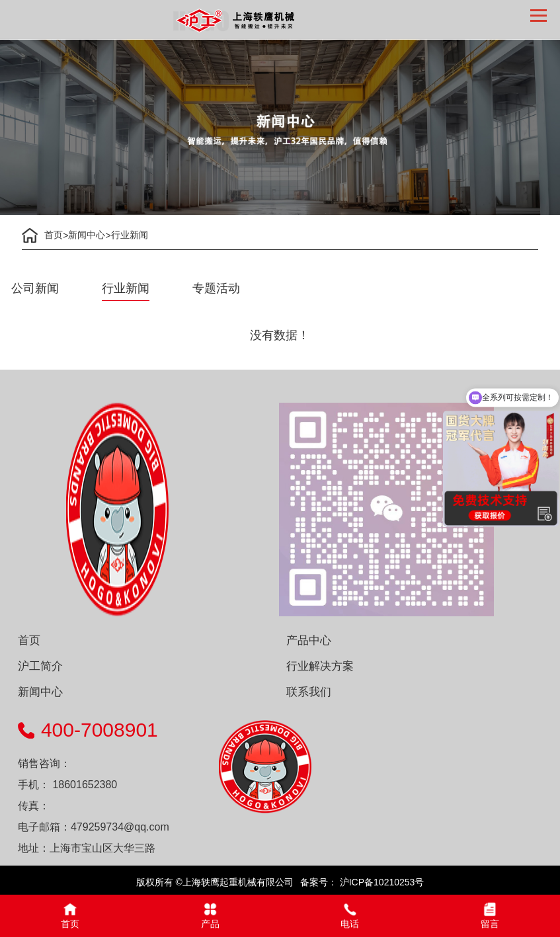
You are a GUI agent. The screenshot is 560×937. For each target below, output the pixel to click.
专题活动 (216, 288)
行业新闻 (130, 235)
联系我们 (309, 692)
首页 (54, 235)
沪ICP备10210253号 (381, 882)
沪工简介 (40, 666)
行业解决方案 (320, 666)
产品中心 (309, 640)
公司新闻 (35, 288)
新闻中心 (87, 235)
